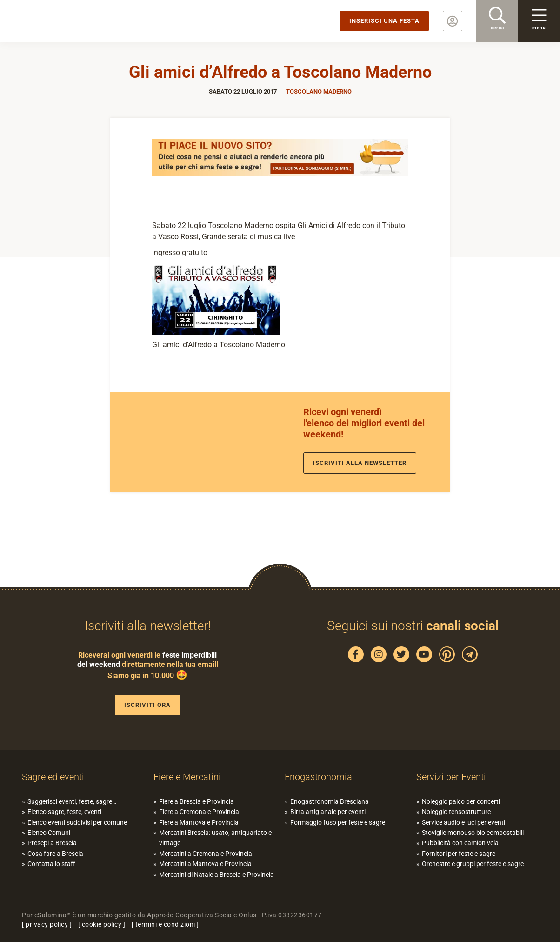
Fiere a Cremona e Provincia (199, 812)
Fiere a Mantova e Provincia (199, 822)
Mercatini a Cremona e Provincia (206, 854)
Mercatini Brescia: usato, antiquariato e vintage (215, 838)
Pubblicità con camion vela (460, 843)
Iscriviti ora (147, 705)
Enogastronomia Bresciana (330, 801)
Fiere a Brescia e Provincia (197, 801)
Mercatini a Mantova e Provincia (205, 864)
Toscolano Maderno (319, 91)
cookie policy (102, 924)
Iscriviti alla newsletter (360, 463)
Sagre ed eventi (53, 777)
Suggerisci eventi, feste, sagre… (72, 801)
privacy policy (47, 924)
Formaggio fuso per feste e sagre (338, 822)
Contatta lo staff (51, 864)
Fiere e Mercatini (187, 777)
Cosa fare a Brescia (55, 854)
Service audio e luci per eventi (463, 822)
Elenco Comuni (49, 833)
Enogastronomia (318, 777)
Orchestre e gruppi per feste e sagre (473, 864)
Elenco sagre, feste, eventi (64, 812)
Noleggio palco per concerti (461, 801)
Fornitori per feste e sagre (459, 854)
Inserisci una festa (384, 21)
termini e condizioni (165, 924)
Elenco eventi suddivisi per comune (77, 822)
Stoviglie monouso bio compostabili (473, 833)
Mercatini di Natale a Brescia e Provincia (217, 875)
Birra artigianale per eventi (328, 812)
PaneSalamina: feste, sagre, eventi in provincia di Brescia (72, 21)
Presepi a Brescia (52, 843)
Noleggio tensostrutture (456, 812)
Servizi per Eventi (451, 777)
